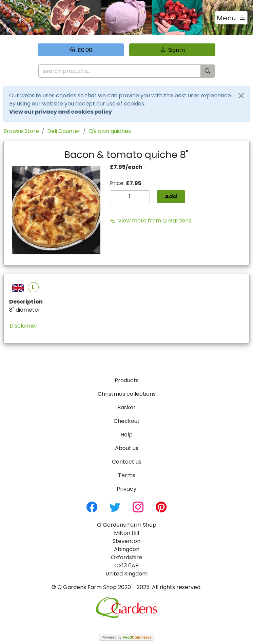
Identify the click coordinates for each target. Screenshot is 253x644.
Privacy (126, 489)
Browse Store (21, 131)
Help (126, 435)
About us (127, 448)
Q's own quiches (110, 131)
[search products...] (120, 71)
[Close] (241, 96)
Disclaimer (24, 326)
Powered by (126, 637)
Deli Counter (64, 131)
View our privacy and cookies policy (61, 112)
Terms (127, 475)
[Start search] (208, 71)
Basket (126, 407)
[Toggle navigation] (231, 18)
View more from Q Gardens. (151, 221)
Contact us (127, 462)
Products (127, 380)
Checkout (127, 421)
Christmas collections (127, 394)
